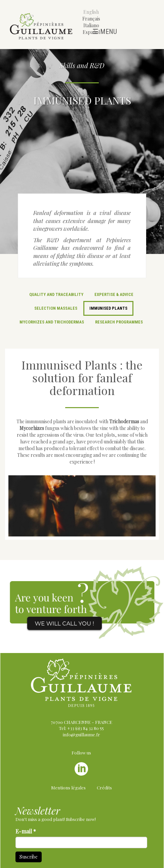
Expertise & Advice (114, 294)
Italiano (91, 25)
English (91, 12)
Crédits (104, 788)
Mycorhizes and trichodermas (52, 322)
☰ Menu (105, 32)
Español (91, 32)
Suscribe (29, 857)
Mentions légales (68, 788)
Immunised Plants (108, 308)
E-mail (26, 831)
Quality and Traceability (56, 294)
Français (91, 19)
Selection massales (56, 308)
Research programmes (119, 322)
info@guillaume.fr (81, 734)
